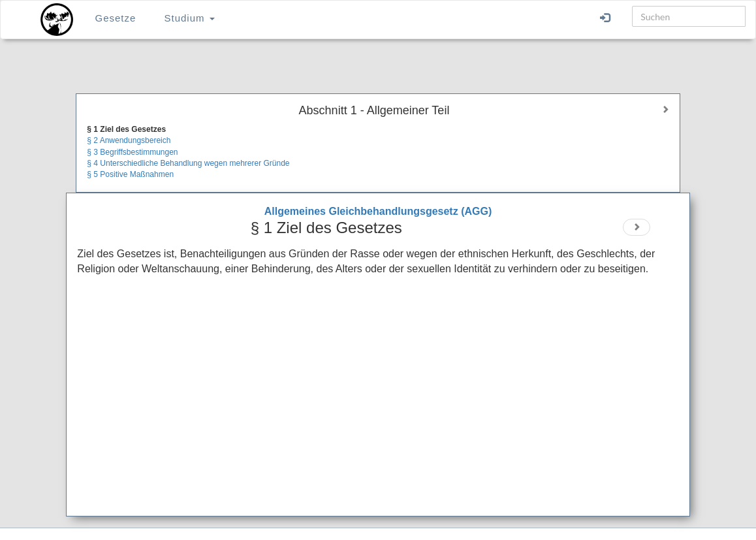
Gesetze (115, 18)
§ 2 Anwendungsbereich (129, 140)
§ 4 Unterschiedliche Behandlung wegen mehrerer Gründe (188, 163)
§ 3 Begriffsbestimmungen (132, 152)
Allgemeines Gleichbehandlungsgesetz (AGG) (378, 211)
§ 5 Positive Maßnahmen (130, 174)
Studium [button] (190, 18)
